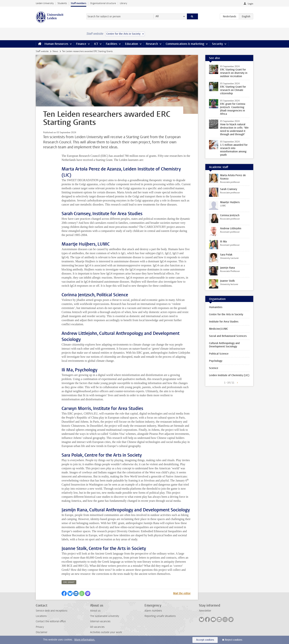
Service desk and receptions (52, 611)
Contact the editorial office (51, 621)
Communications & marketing (185, 44)
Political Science (219, 354)
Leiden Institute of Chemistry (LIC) (229, 375)
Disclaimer (42, 632)
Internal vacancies (100, 621)
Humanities (216, 307)
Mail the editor (182, 593)
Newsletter (205, 611)
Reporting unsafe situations (160, 616)
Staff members (79, 3)
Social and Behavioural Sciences (228, 336)
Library (123, 3)
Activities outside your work (106, 632)
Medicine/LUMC (219, 329)
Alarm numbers (153, 611)
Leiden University (45, 3)
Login (250, 4)
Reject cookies (234, 640)
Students (62, 3)
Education (132, 44)
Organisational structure (103, 3)
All (157, 16)
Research (152, 44)
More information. (85, 640)
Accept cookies (205, 640)
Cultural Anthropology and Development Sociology (224, 345)
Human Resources (56, 44)
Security (217, 44)
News (55, 51)
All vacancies (97, 627)
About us (95, 611)
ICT (96, 44)
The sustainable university (105, 616)
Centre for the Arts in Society (226, 314)
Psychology (216, 361)
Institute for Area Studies (224, 322)
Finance (81, 44)
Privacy (40, 627)
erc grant (69, 582)
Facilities (112, 44)
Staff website (42, 51)
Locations (41, 616)
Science (214, 368)
